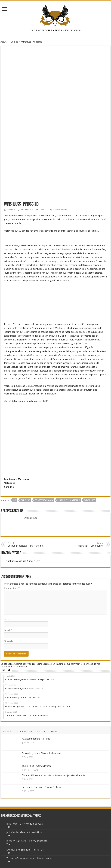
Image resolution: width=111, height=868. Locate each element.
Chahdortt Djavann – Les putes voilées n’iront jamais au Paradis (53, 775)
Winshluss (90, 500)
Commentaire (12, 588)
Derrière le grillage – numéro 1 (25, 850)
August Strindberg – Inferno (36, 739)
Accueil (4, 42)
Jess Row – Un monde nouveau (25, 824)
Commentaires (25, 731)
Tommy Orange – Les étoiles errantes (29, 858)
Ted (8, 827)
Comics (14, 42)
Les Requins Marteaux (69, 500)
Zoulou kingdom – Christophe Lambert (41, 753)
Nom (7, 619)
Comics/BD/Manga (44, 500)
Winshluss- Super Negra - (29, 561)
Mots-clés (42, 731)
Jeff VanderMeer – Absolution (24, 832)
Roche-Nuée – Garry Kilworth (36, 766)
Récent (54, 731)
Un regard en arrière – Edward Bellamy (41, 787)
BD (15, 500)
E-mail (8, 630)
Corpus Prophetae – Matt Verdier (26, 545)
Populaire (8, 731)
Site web (8, 641)
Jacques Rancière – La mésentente (27, 841)
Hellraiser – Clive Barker (85, 545)
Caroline (11, 210)
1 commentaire (60, 210)
